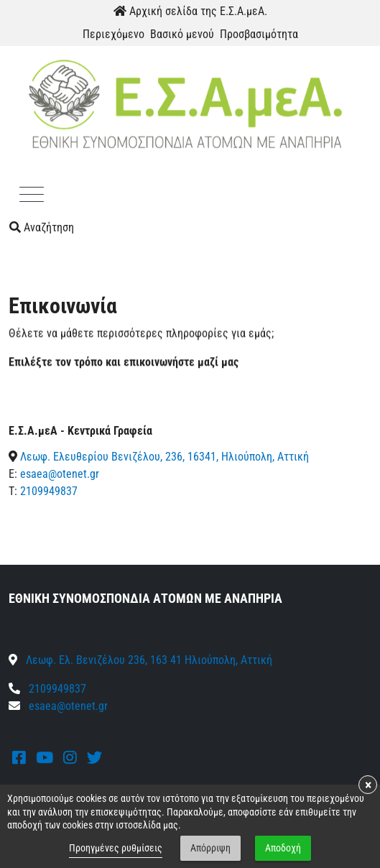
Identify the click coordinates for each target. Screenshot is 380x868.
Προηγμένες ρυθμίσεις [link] (116, 848)
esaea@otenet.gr (60, 474)
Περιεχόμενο (113, 34)
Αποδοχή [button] (283, 848)
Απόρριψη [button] (210, 848)
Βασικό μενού (182, 34)
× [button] (368, 785)
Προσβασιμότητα (259, 34)
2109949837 (49, 491)
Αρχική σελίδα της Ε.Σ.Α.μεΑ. (190, 11)
